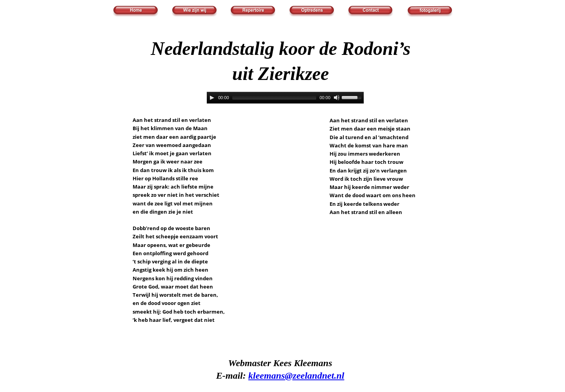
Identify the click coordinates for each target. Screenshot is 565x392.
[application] (285, 98)
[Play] (212, 98)
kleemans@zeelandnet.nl (296, 376)
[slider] (274, 98)
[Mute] (337, 98)
